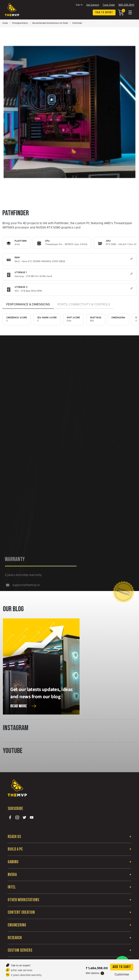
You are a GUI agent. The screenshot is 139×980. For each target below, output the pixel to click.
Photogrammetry (20, 23)
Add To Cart (122, 967)
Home (5, 23)
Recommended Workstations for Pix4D (50, 23)
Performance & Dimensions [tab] (28, 304)
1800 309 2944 (126, 5)
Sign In (79, 5)
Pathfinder (77, 23)
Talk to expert (104, 12)
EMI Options (95, 973)
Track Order (109, 5)
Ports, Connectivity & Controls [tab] (84, 304)
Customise (122, 974)
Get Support (93, 5)
